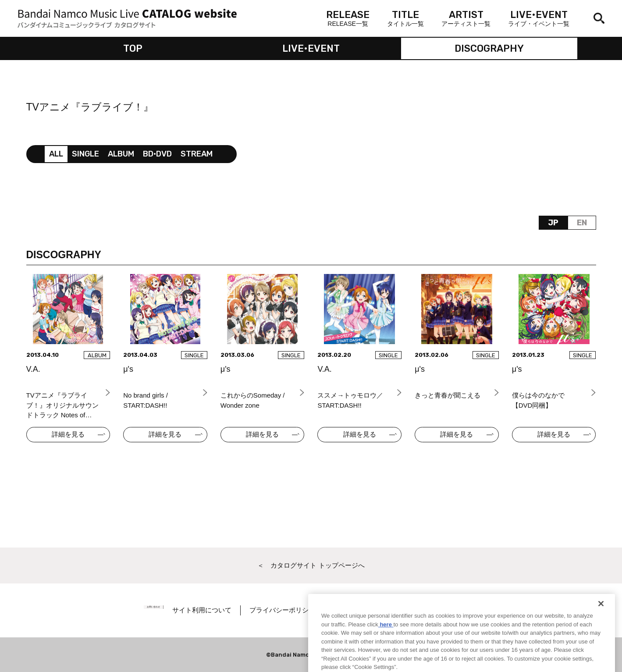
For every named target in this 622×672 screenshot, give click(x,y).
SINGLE (85, 154)
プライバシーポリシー (301, 610)
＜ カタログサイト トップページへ (311, 565)
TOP (133, 48)
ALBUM (121, 154)
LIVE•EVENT (311, 48)
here (386, 640)
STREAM (197, 154)
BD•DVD (157, 154)
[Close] (601, 620)
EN (582, 223)
